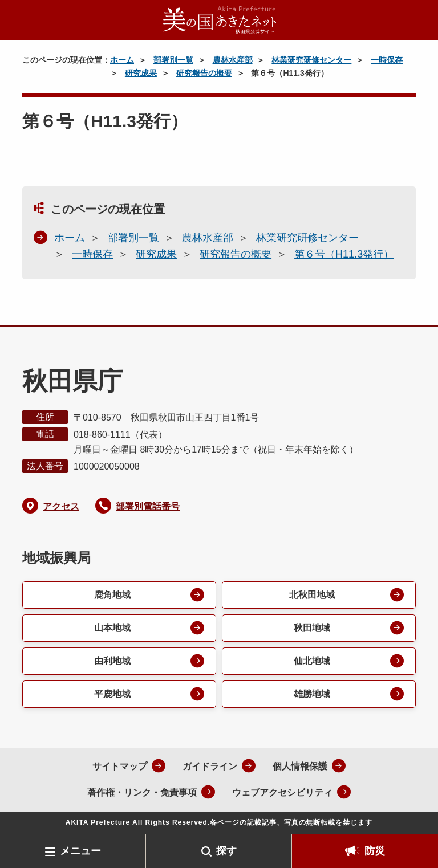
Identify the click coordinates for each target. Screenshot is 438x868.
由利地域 (112, 661)
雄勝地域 (312, 694)
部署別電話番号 (148, 506)
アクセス (61, 506)
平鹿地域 (112, 694)
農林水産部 (233, 60)
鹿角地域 (112, 595)
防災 (375, 851)
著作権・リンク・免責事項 (142, 792)
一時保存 (387, 60)
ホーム (122, 60)
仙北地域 (312, 661)
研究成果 (141, 73)
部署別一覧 (173, 60)
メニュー (80, 851)
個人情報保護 (300, 766)
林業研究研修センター (311, 60)
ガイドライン (210, 766)
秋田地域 (312, 628)
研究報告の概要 (204, 73)
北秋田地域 (312, 595)
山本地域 (112, 628)
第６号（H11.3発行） (344, 254)
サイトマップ (120, 766)
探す (226, 851)
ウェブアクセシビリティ (282, 792)
